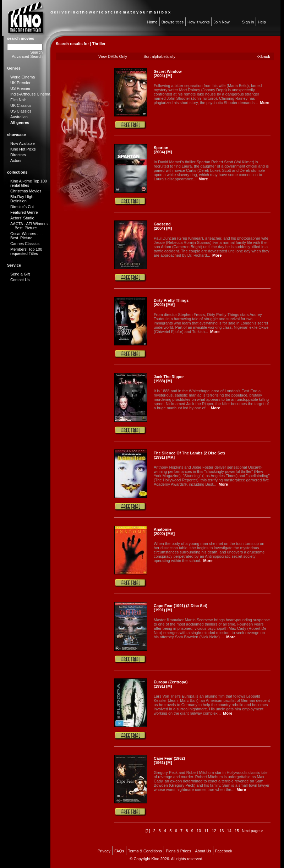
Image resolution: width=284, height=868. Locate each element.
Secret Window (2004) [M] (168, 73)
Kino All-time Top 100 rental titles (29, 183)
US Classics (21, 111)
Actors (16, 160)
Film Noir (18, 100)
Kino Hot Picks (23, 149)
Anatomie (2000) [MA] (164, 531)
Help (262, 22)
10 (199, 831)
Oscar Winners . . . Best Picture (26, 236)
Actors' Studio (22, 218)
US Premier (20, 88)
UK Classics (21, 105)
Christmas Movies (26, 191)
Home (152, 22)
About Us (203, 851)
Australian (19, 117)
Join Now (221, 22)
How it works (198, 22)
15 (237, 831)
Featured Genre (24, 212)
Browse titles (173, 22)
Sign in (248, 22)
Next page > (252, 831)
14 (229, 831)
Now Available (23, 143)
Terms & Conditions (145, 851)
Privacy (104, 851)
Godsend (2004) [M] (163, 226)
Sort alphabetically (159, 56)
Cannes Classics (25, 244)
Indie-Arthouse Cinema (30, 94)
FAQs (119, 851)
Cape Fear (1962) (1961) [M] (169, 760)
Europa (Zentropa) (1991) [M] (171, 684)
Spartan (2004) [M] (163, 150)
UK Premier (20, 83)
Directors (18, 155)
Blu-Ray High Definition (22, 199)
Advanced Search (27, 56)
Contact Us (20, 280)
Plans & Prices (179, 851)
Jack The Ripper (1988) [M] (169, 379)
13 (222, 831)
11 (206, 831)
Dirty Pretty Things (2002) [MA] (171, 302)
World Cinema (23, 77)
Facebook (224, 851)
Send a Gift (20, 274)
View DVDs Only (113, 56)
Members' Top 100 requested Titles (26, 251)
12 (214, 831)
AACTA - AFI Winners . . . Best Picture (30, 226)
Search (36, 52)
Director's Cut (22, 207)
